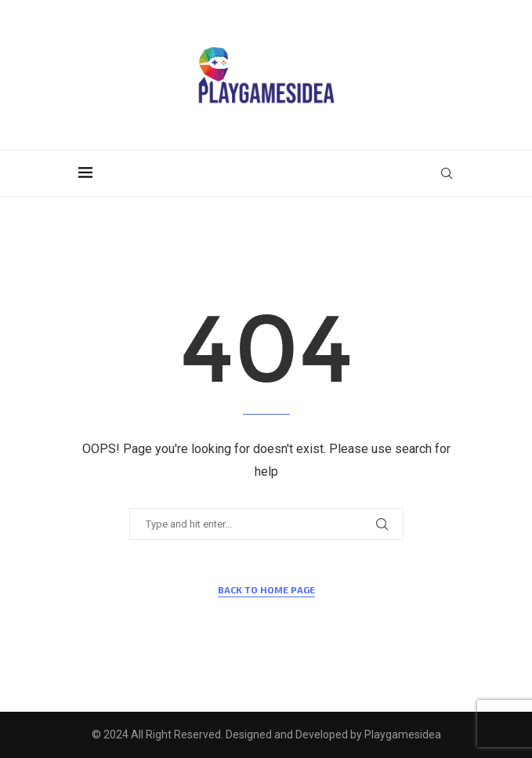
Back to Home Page (266, 589)
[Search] (447, 173)
